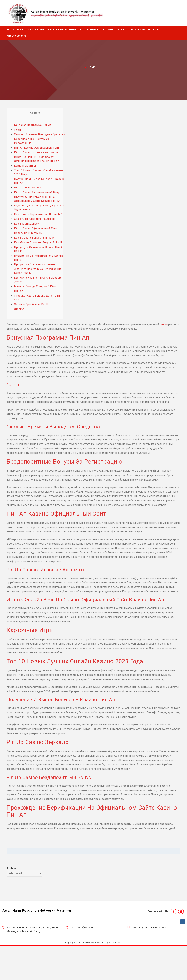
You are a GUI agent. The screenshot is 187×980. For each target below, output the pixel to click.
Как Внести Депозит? (28, 224)
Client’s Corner (17, 36)
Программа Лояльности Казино (35, 264)
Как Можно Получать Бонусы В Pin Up (39, 242)
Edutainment (88, 30)
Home (91, 67)
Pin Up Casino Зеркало (28, 188)
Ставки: (19, 309)
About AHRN (14, 30)
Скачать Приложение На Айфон (34, 219)
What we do (35, 30)
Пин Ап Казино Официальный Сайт (37, 148)
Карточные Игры (25, 166)
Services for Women (61, 30)
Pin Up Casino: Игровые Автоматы (36, 152)
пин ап (164, 324)
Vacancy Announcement (146, 30)
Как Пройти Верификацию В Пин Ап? (38, 214)
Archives (12, 868)
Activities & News (113, 30)
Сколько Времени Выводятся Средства (40, 134)
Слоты (18, 130)
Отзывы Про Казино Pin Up (32, 304)
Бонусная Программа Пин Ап (33, 125)
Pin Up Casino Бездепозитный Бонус (38, 192)
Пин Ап (19, 291)
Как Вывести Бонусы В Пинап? (34, 238)
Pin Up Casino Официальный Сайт (36, 228)
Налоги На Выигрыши (28, 233)
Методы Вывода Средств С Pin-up (36, 286)
